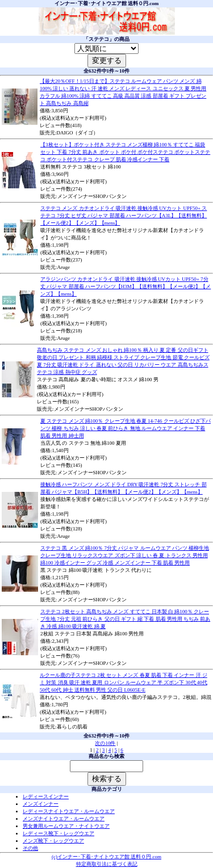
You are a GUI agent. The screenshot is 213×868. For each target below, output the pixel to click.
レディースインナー (46, 797)
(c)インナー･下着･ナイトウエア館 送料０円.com (106, 857)
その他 (30, 848)
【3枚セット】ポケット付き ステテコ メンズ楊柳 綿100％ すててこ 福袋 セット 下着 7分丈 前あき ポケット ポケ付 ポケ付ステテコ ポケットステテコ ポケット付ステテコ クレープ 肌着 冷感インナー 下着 (125, 152)
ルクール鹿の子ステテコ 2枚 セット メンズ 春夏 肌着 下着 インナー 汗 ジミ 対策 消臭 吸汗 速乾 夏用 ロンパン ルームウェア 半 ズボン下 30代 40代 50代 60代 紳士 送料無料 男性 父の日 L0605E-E (124, 682)
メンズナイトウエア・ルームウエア (64, 819)
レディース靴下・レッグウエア (59, 833)
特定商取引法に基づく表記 (107, 864)
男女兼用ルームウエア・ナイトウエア (66, 826)
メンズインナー (41, 804)
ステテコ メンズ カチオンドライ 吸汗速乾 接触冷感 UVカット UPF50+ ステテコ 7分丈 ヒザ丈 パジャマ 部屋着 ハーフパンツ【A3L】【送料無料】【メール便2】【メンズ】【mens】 (124, 216)
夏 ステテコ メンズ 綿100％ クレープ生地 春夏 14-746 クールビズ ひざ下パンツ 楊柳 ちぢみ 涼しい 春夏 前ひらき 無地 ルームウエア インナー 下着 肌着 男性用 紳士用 (126, 428)
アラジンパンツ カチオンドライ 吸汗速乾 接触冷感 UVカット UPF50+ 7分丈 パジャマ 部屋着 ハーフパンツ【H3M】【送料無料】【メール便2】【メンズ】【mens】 (126, 286)
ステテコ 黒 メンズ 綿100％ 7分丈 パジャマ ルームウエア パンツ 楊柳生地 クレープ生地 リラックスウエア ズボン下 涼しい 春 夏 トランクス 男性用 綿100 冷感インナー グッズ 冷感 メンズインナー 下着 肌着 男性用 (125, 555)
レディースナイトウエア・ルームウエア (69, 811)
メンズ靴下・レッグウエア (53, 841)
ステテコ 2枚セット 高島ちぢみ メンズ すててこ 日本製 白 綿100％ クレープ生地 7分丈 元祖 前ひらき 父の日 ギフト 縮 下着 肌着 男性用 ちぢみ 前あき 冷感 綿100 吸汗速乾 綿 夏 (125, 619)
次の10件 (105, 743)
